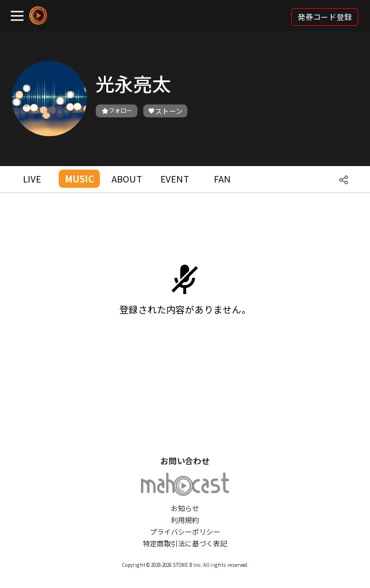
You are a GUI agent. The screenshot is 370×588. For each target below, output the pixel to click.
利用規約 (185, 520)
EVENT (175, 179)
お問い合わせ (185, 461)
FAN (222, 179)
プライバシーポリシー (185, 531)
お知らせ (185, 508)
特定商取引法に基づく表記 (185, 543)
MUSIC (80, 179)
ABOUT (127, 179)
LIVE (32, 179)
